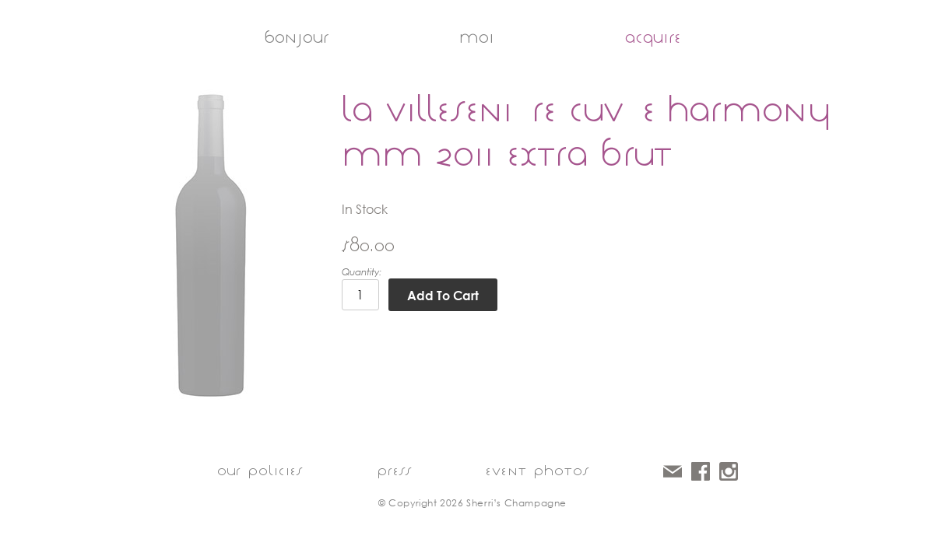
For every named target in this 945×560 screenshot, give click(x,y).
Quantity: (362, 272)
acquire (653, 37)
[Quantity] (360, 295)
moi (477, 37)
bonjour (296, 37)
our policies (260, 471)
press (394, 471)
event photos (537, 471)
